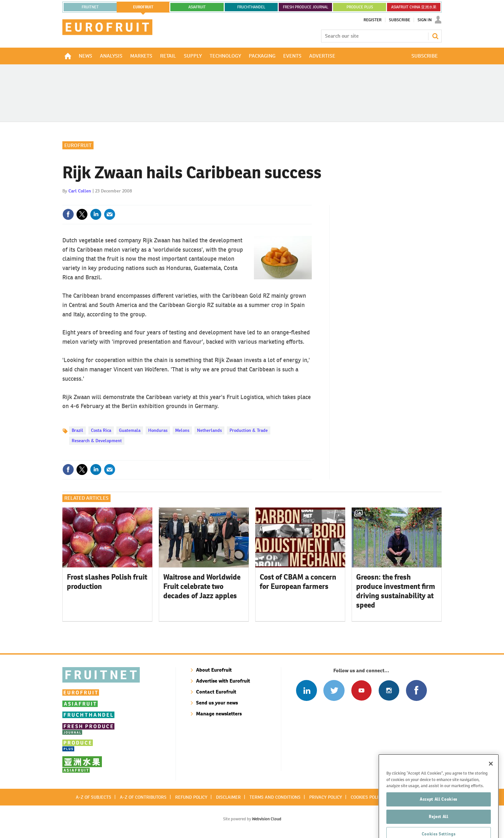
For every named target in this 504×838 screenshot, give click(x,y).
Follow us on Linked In (306, 690)
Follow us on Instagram (389, 690)
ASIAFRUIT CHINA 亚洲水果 (414, 7)
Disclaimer (228, 797)
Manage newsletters (219, 714)
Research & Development (97, 441)
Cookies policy (367, 797)
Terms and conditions (275, 797)
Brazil (77, 430)
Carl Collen (80, 191)
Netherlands (209, 430)
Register (373, 20)
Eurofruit (78, 145)
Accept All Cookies (439, 821)
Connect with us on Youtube (361, 690)
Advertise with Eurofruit (223, 681)
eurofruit (143, 7)
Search (435, 36)
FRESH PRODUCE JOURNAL (306, 7)
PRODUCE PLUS (360, 7)
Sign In (425, 20)
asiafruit (197, 7)
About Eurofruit (214, 670)
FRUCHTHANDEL (251, 7)
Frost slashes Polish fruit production (107, 582)
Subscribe (400, 20)
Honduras (158, 430)
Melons (182, 430)
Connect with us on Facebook (416, 690)
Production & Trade (249, 430)
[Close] (491, 785)
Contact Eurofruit (216, 692)
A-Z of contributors (143, 797)
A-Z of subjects (94, 797)
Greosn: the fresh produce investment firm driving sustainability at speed (396, 591)
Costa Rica (101, 430)
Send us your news (217, 703)
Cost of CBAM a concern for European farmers (298, 582)
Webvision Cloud (267, 819)
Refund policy (191, 797)
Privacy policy (326, 797)
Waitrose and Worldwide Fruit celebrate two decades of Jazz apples (202, 586)
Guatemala (130, 430)
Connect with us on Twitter (334, 690)
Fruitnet (90, 7)
